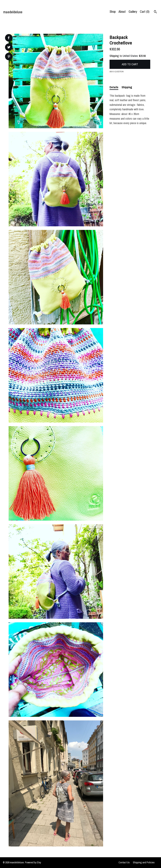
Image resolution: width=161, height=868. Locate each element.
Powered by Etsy (33, 862)
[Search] (155, 12)
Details (114, 87)
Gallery (133, 12)
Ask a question (117, 72)
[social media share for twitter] (9, 48)
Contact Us (124, 862)
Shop (113, 12)
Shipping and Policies (144, 862)
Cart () (145, 12)
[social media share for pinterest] (9, 57)
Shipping (127, 87)
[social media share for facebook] (9, 38)
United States (130, 56)
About (122, 12)
